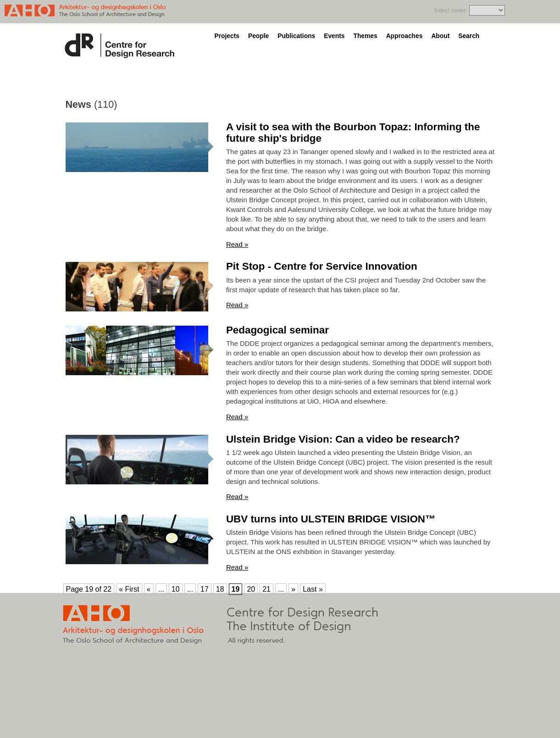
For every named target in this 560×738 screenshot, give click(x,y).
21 (266, 589)
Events (334, 36)
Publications (296, 36)
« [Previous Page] (149, 589)
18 (220, 589)
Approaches (405, 36)
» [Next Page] (293, 589)
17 (205, 589)
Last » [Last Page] (313, 589)
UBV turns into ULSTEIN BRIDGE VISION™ (331, 519)
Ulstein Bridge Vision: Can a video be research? (343, 439)
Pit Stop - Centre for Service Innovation (322, 266)
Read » (237, 244)
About (440, 36)
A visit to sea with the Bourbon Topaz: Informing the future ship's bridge (353, 133)
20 (251, 589)
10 (176, 589)
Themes (365, 36)
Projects (227, 36)
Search (469, 36)
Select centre (450, 11)
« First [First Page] (129, 589)
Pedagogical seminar (277, 330)
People (258, 36)
